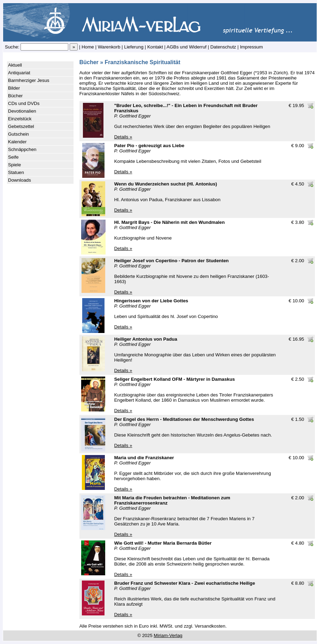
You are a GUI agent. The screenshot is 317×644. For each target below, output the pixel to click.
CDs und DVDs (24, 103)
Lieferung (134, 47)
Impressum (252, 47)
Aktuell (15, 65)
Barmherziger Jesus (29, 80)
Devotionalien (22, 111)
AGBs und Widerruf (187, 47)
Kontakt (155, 47)
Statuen (16, 172)
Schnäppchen (22, 149)
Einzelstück (20, 119)
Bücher (15, 96)
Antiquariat (19, 73)
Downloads (20, 180)
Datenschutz (223, 47)
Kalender (17, 142)
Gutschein (18, 134)
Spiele (14, 165)
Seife (13, 157)
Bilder (14, 88)
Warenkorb (109, 47)
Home (88, 47)
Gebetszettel (21, 126)
